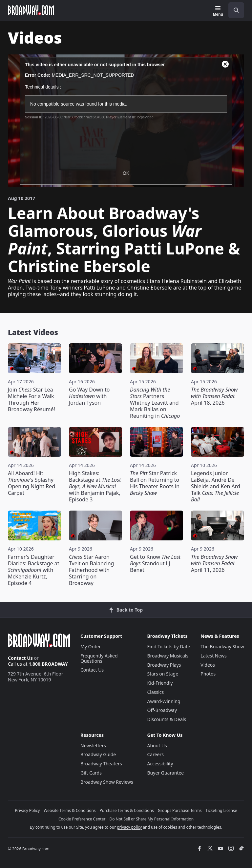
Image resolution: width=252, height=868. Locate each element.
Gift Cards (91, 773)
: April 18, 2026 (214, 396)
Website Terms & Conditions (70, 810)
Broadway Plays (164, 665)
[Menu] (218, 11)
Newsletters (93, 746)
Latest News (214, 656)
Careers (156, 754)
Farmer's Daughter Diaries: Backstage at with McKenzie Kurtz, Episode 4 (33, 570)
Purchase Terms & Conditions (127, 810)
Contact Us (20, 658)
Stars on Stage (163, 674)
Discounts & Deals (167, 719)
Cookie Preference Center (82, 819)
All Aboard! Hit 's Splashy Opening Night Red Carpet (31, 483)
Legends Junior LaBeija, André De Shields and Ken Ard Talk (216, 486)
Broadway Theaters (101, 764)
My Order (91, 646)
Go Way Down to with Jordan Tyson (89, 396)
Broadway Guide (98, 754)
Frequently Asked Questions (99, 658)
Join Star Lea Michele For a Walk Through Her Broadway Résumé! (31, 399)
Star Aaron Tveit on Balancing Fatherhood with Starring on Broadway (91, 570)
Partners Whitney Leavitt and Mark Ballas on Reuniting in (155, 403)
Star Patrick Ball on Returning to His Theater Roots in (155, 483)
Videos (208, 665)
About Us (157, 746)
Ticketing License (221, 810)
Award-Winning (164, 701)
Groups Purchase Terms (180, 810)
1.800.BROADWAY (48, 664)
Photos (208, 674)
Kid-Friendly (160, 683)
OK (126, 173)
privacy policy (129, 827)
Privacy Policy (28, 810)
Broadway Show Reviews (107, 782)
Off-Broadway (162, 710)
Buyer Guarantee (166, 773)
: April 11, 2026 (214, 563)
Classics (156, 692)
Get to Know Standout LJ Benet (155, 563)
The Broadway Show (222, 646)
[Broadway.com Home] (31, 10)
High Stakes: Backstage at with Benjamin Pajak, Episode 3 (95, 486)
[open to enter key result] (236, 10)
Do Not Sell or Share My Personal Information (151, 819)
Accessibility (160, 764)
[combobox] (234, 10)
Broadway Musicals (168, 656)
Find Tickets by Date (169, 646)
